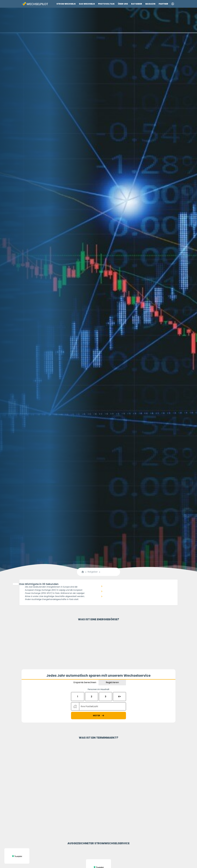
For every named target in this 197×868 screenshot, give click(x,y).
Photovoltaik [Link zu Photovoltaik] (106, 4)
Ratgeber (93, 572)
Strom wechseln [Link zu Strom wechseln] (66, 4)
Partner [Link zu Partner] (163, 4)
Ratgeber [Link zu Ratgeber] (137, 4)
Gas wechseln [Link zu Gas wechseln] (87, 4)
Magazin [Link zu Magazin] (150, 4)
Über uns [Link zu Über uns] (123, 4)
